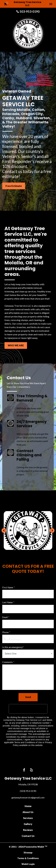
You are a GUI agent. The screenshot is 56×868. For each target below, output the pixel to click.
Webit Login (28, 864)
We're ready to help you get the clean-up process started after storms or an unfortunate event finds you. (32, 439)
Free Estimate (14, 186)
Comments (7, 662)
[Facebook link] (24, 770)
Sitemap (28, 853)
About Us (28, 812)
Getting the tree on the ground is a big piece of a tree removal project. (32, 471)
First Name (8, 587)
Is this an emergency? (13, 647)
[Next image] (52, 530)
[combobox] (28, 654)
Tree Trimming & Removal (32, 398)
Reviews (28, 830)
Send (28, 697)
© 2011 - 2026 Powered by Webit (28, 847)
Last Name (7, 602)
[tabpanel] (28, 530)
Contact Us (28, 836)
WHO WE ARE (16, 345)
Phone (5, 632)
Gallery (28, 824)
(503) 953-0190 (28, 791)
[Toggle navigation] (51, 4)
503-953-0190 (30, 11)
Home (28, 806)
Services (28, 818)
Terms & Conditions (28, 858)
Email (5, 617)
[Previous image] (4, 530)
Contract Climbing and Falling (29, 455)
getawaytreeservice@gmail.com (28, 797)
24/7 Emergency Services (32, 424)
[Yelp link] (31, 770)
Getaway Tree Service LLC (27, 4)
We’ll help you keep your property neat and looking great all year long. (33, 412)
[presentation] (28, 709)
